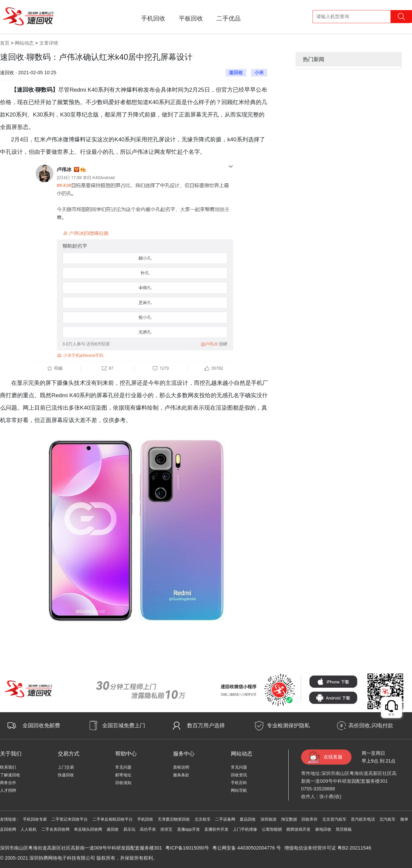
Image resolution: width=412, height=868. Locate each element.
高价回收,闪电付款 (371, 725)
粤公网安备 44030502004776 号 (247, 848)
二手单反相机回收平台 (113, 819)
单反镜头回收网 (88, 829)
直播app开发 (189, 829)
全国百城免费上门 (124, 725)
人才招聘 (8, 790)
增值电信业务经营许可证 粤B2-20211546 (328, 848)
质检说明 (181, 767)
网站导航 (239, 790)
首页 (5, 43)
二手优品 (229, 18)
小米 (259, 73)
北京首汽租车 (334, 819)
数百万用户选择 (206, 725)
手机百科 (239, 783)
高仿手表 (148, 829)
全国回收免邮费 (41, 725)
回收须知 (123, 783)
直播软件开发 (216, 829)
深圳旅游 (269, 819)
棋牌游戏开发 (298, 829)
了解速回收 (10, 775)
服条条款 (181, 775)
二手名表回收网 (55, 829)
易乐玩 (129, 829)
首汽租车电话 (363, 819)
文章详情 (49, 43)
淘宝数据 (289, 819)
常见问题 (123, 767)
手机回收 (153, 18)
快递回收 (66, 775)
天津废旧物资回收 (174, 819)
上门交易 (66, 767)
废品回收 (248, 819)
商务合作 (8, 783)
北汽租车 (387, 819)
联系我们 (8, 767)
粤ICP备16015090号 (187, 848)
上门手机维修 (245, 829)
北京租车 (203, 819)
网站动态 (24, 43)
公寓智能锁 (272, 829)
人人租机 (29, 829)
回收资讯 (239, 775)
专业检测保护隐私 (288, 725)
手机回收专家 (35, 819)
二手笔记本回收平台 (70, 819)
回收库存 (310, 819)
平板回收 (191, 18)
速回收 (236, 73)
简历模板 (344, 829)
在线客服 (333, 757)
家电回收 (323, 829)
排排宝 (166, 829)
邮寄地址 (123, 775)
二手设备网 (225, 819)
